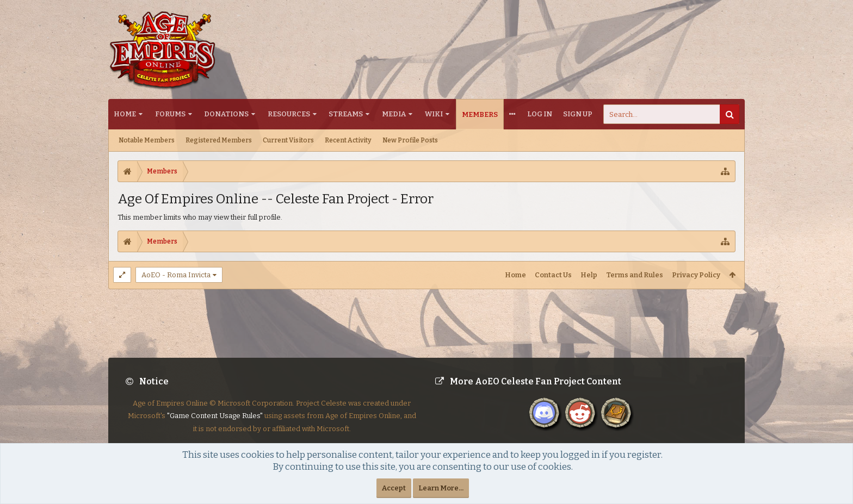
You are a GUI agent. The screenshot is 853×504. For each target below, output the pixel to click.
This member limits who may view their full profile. (200, 217)
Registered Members (219, 140)
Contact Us (553, 275)
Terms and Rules (635, 275)
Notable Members (147, 140)
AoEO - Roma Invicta (176, 275)
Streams (346, 114)
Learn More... (441, 488)
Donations (226, 114)
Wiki (434, 114)
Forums (170, 114)
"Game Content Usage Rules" (215, 424)
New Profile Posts (410, 140)
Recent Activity (348, 140)
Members (480, 114)
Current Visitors (288, 140)
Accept (394, 488)
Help (589, 275)
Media (394, 114)
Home (125, 114)
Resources (289, 114)
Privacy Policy (696, 275)
